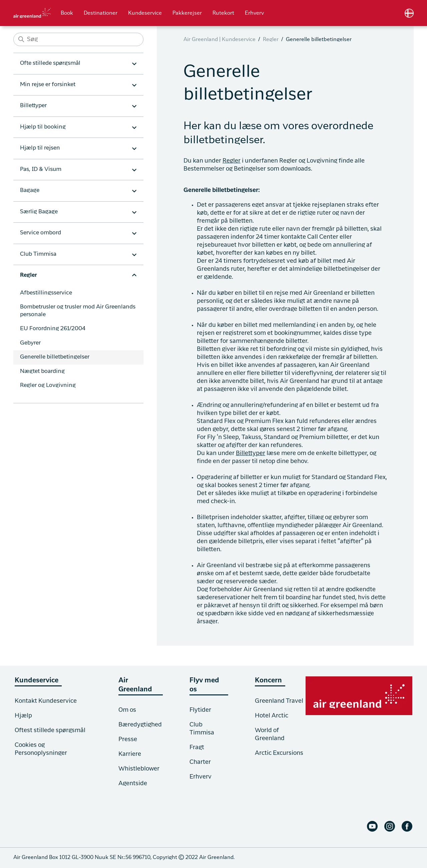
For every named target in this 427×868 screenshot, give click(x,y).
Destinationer (101, 13)
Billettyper (251, 453)
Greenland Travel (279, 701)
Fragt (197, 747)
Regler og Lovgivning (48, 385)
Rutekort (223, 13)
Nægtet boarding (42, 371)
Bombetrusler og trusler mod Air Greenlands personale (78, 311)
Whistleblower (139, 769)
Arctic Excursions (279, 753)
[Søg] (78, 39)
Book (67, 13)
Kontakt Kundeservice (46, 701)
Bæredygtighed (140, 725)
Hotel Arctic (272, 716)
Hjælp (23, 716)
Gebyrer (30, 343)
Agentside (133, 784)
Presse (128, 739)
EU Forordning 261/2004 (53, 329)
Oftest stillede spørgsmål (50, 730)
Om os (127, 710)
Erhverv (254, 13)
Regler (271, 40)
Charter (200, 762)
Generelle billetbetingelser (55, 357)
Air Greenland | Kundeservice (220, 40)
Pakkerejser (187, 13)
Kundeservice (145, 13)
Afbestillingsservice (46, 293)
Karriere (130, 754)
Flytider (200, 710)
